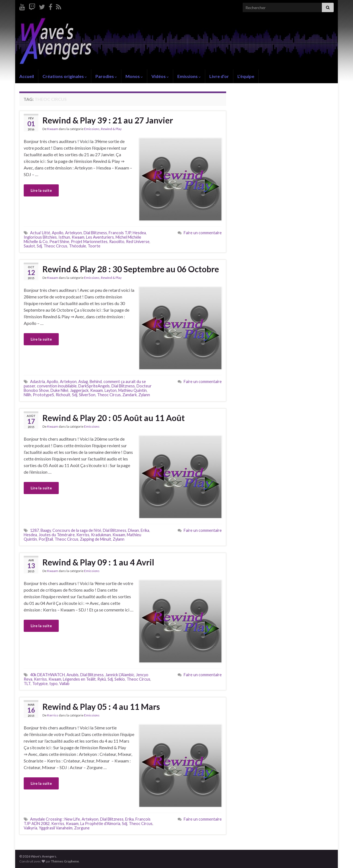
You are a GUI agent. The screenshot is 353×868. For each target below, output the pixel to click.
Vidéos (160, 76)
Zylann (144, 395)
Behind (96, 382)
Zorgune (82, 828)
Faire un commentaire (203, 233)
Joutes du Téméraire (57, 535)
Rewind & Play (111, 129)
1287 (34, 530)
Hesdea (139, 233)
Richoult (63, 395)
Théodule (77, 246)
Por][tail (46, 539)
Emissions (189, 76)
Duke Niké (59, 390)
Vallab (64, 684)
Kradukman (101, 535)
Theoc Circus (55, 246)
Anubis (73, 675)
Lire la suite (41, 190)
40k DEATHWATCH (47, 675)
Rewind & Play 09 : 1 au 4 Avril (98, 562)
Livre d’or (219, 76)
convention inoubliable (57, 386)
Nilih (27, 395)
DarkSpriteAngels (94, 386)
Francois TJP (120, 233)
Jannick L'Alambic (120, 675)
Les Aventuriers (100, 237)
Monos (134, 76)
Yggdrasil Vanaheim (56, 828)
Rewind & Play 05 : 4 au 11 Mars (101, 707)
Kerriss (83, 535)
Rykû (102, 679)
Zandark (130, 395)
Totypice (40, 684)
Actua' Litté (40, 233)
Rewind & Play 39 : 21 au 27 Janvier (108, 120)
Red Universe (138, 242)
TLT (27, 684)
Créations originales (65, 76)
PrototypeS (43, 395)
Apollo (58, 233)
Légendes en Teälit (79, 679)
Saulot (29, 246)
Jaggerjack (79, 390)
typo (54, 684)
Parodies (106, 76)
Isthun (64, 237)
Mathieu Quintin (133, 390)
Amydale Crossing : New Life (55, 819)
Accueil (27, 76)
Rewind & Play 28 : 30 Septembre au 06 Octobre (131, 269)
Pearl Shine (59, 242)
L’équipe (246, 76)
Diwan (133, 530)
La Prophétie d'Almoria (100, 823)
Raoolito (117, 242)
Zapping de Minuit (96, 539)
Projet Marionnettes (89, 242)
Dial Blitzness (95, 233)
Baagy (46, 530)
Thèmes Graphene (65, 861)
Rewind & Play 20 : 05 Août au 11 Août (114, 418)
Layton (111, 390)
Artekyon (73, 233)
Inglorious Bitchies (40, 237)
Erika (145, 530)
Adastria (38, 382)
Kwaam (53, 129)
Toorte (94, 246)
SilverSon (87, 395)
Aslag (83, 382)
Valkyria (30, 828)
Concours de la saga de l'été (77, 530)
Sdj (39, 246)
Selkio (120, 679)
